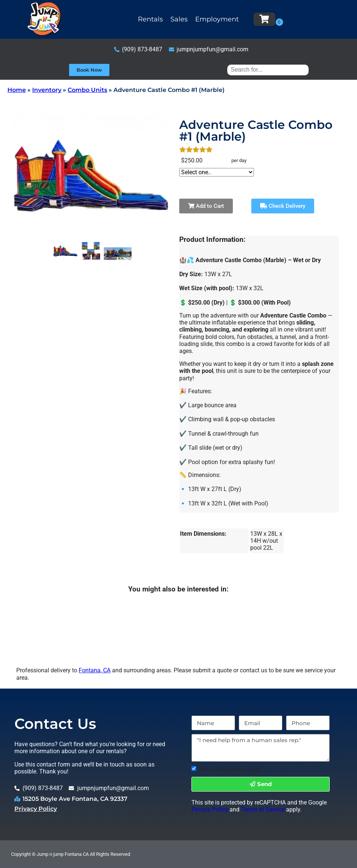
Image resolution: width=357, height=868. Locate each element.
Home (17, 90)
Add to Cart (206, 206)
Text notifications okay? (231, 769)
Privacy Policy (36, 809)
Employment (217, 19)
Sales (179, 19)
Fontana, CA (95, 670)
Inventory (47, 90)
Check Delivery (283, 206)
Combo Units (87, 90)
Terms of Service (263, 809)
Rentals (150, 19)
